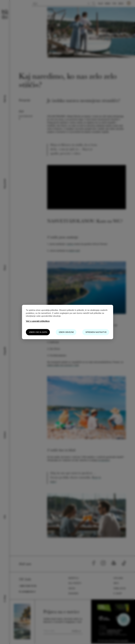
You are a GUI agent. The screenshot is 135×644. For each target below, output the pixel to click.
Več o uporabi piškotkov (38, 321)
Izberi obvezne (66, 332)
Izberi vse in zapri (38, 332)
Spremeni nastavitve (96, 332)
